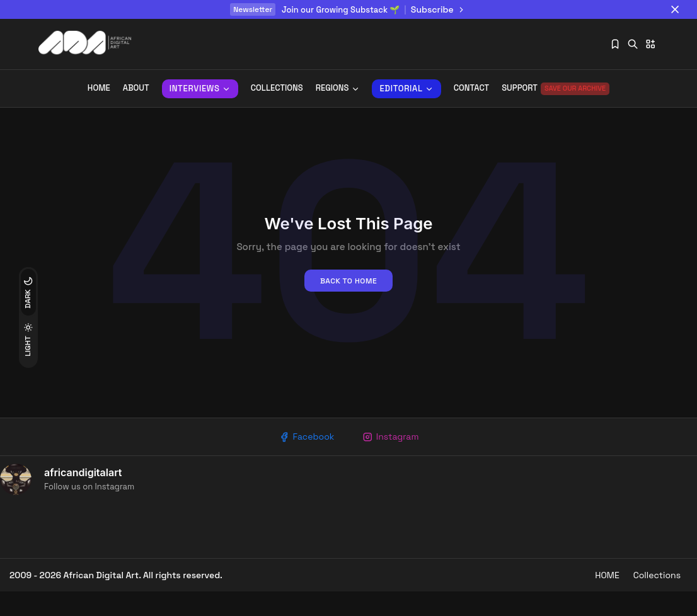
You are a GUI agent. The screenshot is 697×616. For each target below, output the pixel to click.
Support (556, 89)
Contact (471, 88)
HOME (600, 599)
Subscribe (439, 9)
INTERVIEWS (200, 88)
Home (99, 88)
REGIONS (338, 88)
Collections (277, 88)
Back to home (348, 302)
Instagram (392, 459)
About (136, 88)
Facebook (304, 459)
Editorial (406, 88)
